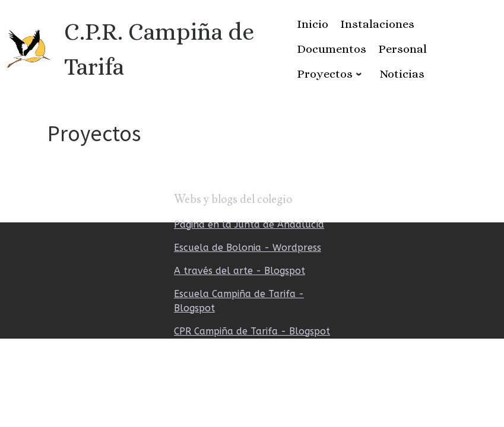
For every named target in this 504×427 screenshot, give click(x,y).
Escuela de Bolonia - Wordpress (248, 248)
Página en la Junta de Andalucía (249, 224)
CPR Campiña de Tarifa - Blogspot (252, 331)
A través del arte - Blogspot (240, 271)
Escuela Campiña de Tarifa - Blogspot (239, 301)
